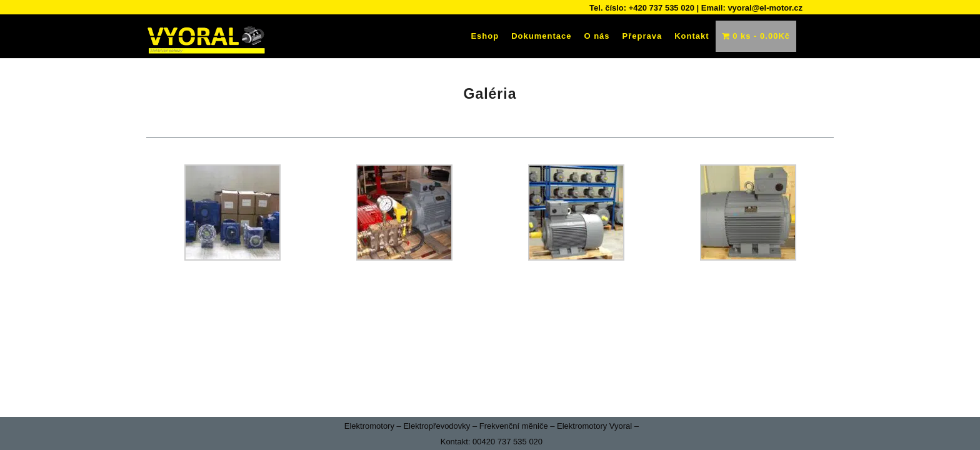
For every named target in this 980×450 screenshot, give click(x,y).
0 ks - (756, 36)
